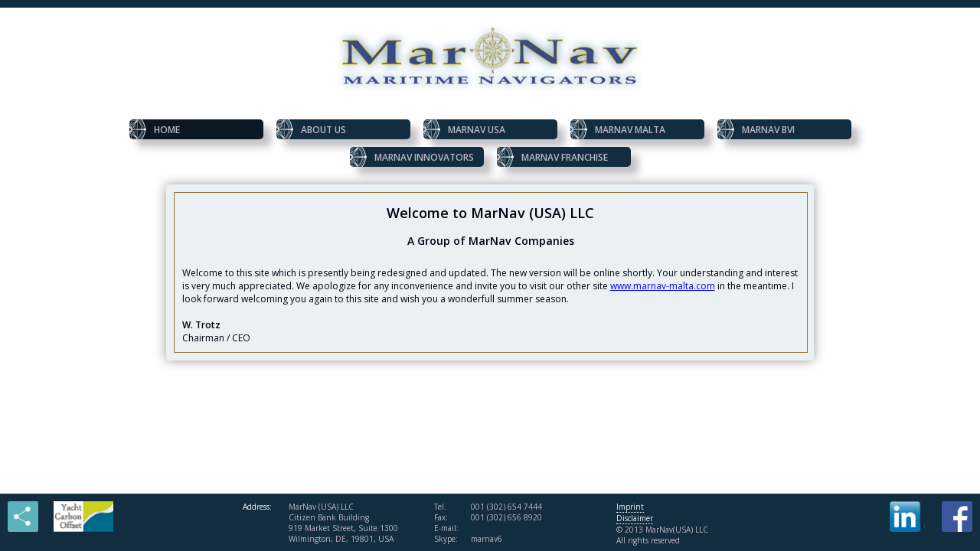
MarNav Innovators (412, 157)
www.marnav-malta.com (663, 286)
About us (311, 129)
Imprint (630, 507)
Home (155, 129)
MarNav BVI (756, 129)
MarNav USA (464, 129)
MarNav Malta (618, 129)
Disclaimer (635, 518)
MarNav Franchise (552, 157)
